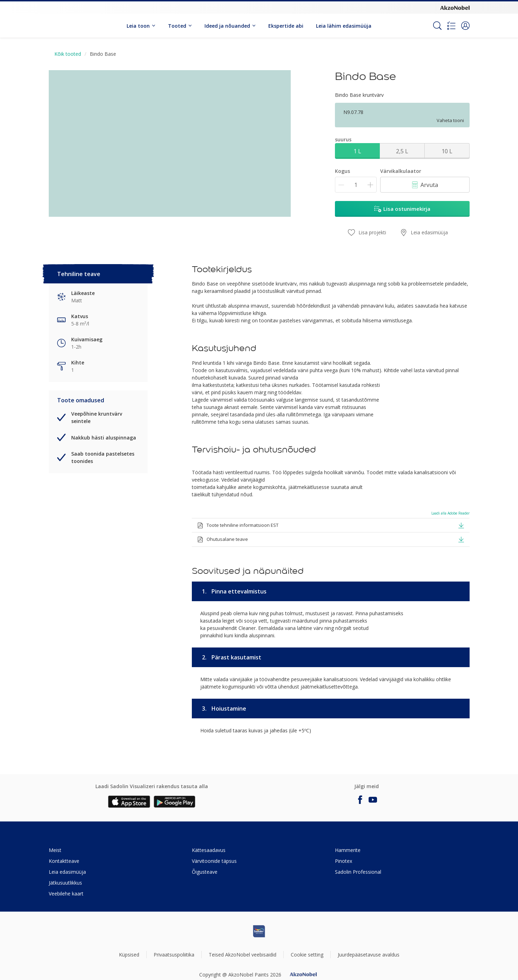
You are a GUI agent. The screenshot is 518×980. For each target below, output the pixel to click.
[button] (465, 26)
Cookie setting (307, 955)
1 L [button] (357, 151)
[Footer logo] (259, 931)
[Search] (437, 26)
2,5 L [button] (402, 151)
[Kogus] (356, 185)
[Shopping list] (451, 26)
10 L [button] (447, 151)
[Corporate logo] (455, 7)
